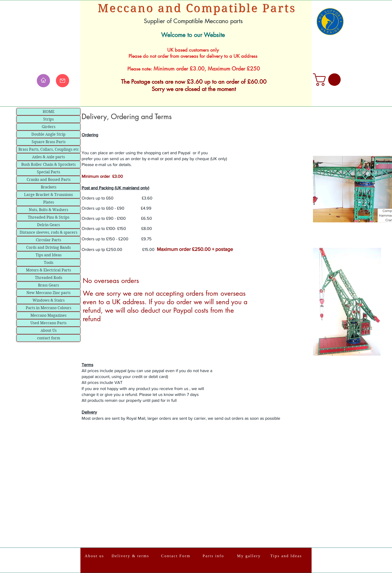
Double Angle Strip (48, 134)
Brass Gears (48, 285)
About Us (49, 330)
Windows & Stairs (49, 300)
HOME (49, 112)
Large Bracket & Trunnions (48, 195)
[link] (328, 80)
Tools (49, 263)
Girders (49, 127)
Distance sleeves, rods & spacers (48, 232)
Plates (49, 202)
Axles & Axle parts (48, 157)
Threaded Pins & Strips (49, 217)
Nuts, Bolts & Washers (48, 210)
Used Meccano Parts (48, 323)
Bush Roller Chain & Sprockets (48, 164)
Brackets (49, 187)
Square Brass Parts (49, 142)
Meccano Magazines (48, 315)
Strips (48, 119)
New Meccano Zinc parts (48, 293)
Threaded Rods (49, 278)
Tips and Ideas (49, 255)
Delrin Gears (48, 225)
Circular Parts (48, 240)
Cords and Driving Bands (48, 247)
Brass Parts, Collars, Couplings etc (49, 149)
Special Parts (48, 172)
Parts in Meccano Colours (48, 308)
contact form (49, 338)
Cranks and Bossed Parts (49, 180)
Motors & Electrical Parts (48, 270)
